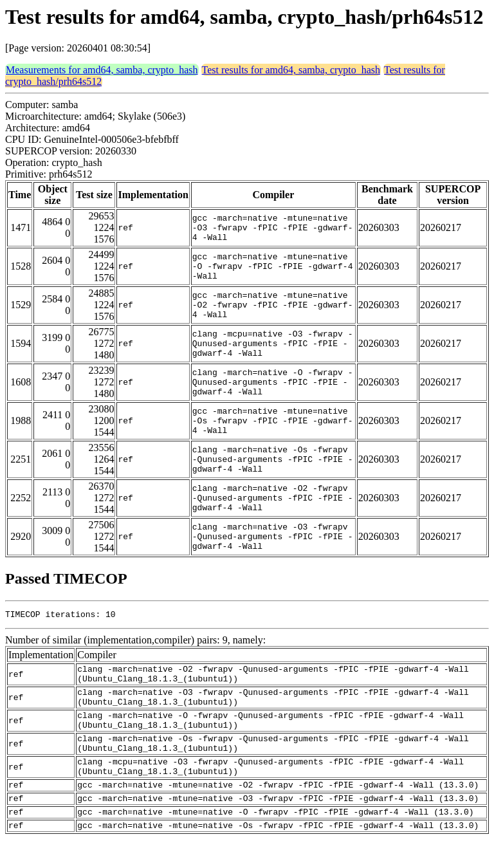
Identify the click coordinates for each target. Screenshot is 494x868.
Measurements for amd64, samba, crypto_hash (102, 70)
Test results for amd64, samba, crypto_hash (291, 70)
